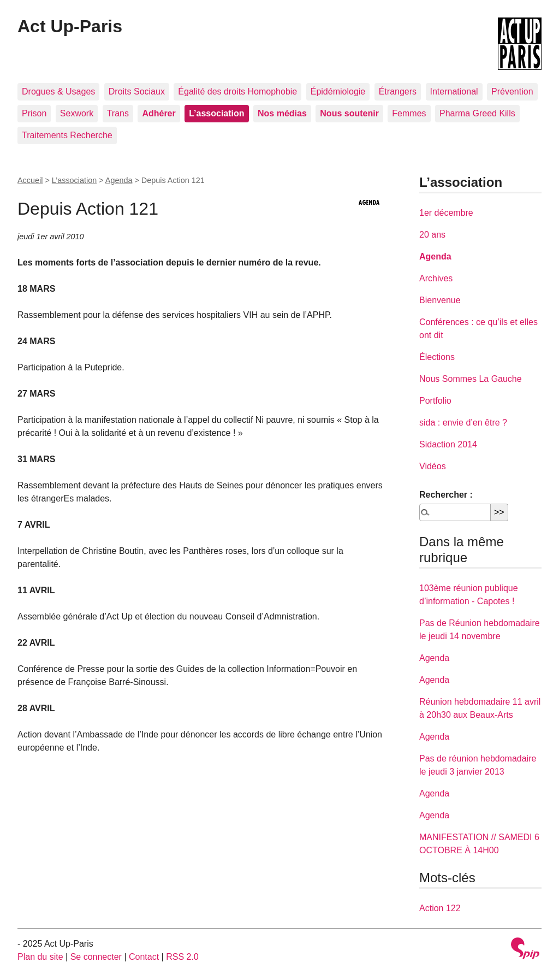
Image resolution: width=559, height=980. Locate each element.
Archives (436, 278)
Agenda (119, 180)
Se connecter (96, 957)
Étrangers (398, 91)
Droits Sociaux (137, 91)
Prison (34, 113)
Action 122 (440, 908)
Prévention (512, 91)
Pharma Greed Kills (477, 113)
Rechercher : (446, 495)
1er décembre (446, 213)
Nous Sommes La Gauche (471, 379)
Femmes (409, 113)
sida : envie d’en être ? (463, 423)
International (454, 91)
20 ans (432, 235)
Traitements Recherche (67, 135)
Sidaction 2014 (448, 444)
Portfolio (435, 401)
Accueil (30, 180)
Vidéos (433, 466)
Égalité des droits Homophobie (237, 91)
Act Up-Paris (70, 26)
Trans (118, 113)
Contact (144, 957)
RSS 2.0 (182, 957)
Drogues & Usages (58, 91)
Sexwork (77, 113)
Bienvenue (440, 300)
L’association (74, 180)
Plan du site (40, 957)
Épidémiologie (338, 91)
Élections (437, 357)
